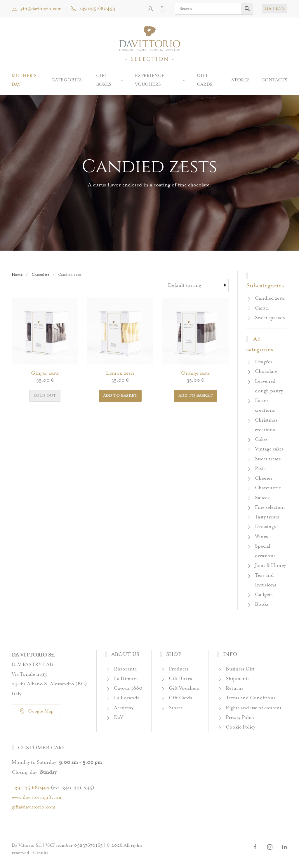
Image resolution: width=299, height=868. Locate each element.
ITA (268, 9)
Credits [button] (41, 853)
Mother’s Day (24, 80)
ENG (280, 9)
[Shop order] (197, 285)
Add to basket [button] (120, 396)
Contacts (274, 80)
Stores (240, 80)
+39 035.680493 (93, 9)
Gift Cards (205, 80)
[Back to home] (150, 44)
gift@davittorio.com (37, 9)
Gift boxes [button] (110, 80)
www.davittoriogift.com (37, 798)
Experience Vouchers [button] (160, 80)
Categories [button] (67, 80)
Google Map (36, 711)
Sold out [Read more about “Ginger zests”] (45, 396)
